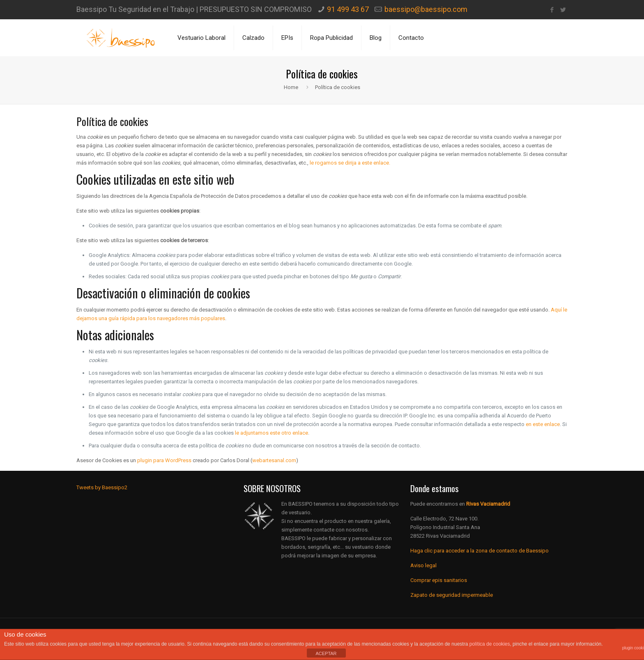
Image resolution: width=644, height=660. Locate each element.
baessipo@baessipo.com (426, 9)
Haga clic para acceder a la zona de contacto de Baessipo (480, 551)
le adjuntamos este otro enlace (271, 433)
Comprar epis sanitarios (439, 580)
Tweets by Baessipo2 (102, 487)
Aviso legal (423, 565)
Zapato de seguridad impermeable (452, 595)
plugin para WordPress (164, 460)
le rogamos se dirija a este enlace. (350, 163)
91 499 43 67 (348, 9)
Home (291, 87)
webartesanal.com (274, 460)
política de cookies (490, 644)
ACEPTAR (326, 653)
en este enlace (543, 424)
